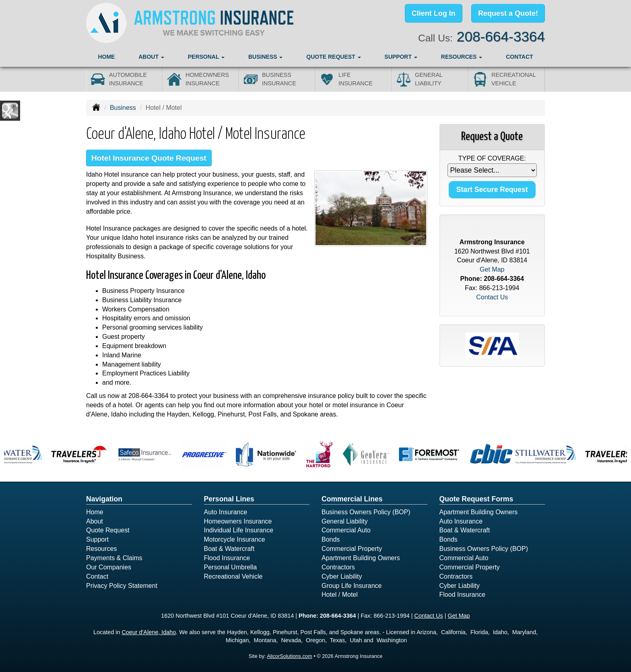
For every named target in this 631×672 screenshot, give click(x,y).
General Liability (345, 521)
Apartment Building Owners (361, 558)
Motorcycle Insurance (235, 539)
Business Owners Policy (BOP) (366, 512)
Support (97, 539)
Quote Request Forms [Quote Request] (476, 499)
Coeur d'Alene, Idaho (149, 632)
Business (123, 108)
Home (106, 57)
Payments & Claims (114, 558)
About (95, 521)
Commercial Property (352, 549)
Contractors (338, 567)
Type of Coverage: (492, 158)
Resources (101, 549)
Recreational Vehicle (233, 576)
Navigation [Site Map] (104, 499)
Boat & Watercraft (229, 549)
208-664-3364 (501, 36)
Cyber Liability (342, 576)
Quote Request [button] (333, 57)
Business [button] (265, 57)
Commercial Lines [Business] (352, 499)
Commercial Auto (346, 530)
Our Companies (109, 567)
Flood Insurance (227, 558)
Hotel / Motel (340, 595)
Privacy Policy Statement (122, 586)
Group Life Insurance (352, 586)
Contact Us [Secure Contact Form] (492, 297)
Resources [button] (462, 57)
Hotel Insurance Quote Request (149, 158)
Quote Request (108, 530)
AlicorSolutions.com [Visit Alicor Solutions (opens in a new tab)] (289, 656)
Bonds (331, 539)
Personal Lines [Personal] (229, 499)
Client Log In (434, 13)
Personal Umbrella (231, 567)
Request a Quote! (508, 13)
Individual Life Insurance (239, 530)
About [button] (151, 57)
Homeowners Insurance (238, 521)
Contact (519, 57)
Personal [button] (206, 57)
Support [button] (401, 57)
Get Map (492, 269)
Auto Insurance (226, 512)
